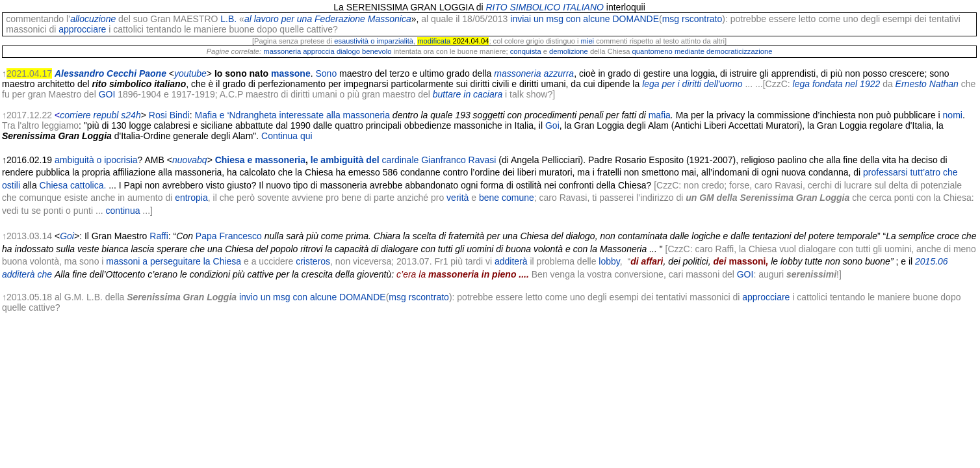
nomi (953, 115)
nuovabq (190, 160)
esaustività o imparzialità (374, 41)
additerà (511, 261)
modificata (434, 41)
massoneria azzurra (534, 73)
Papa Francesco (229, 236)
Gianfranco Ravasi (458, 160)
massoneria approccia (299, 51)
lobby (609, 261)
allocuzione (93, 19)
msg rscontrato (692, 19)
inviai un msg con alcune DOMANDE (585, 19)
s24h (131, 115)
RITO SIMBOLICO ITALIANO (545, 7)
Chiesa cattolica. (73, 185)
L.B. (228, 19)
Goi (552, 125)
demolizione (569, 51)
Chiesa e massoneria (260, 160)
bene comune (507, 198)
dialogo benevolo (364, 51)
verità (458, 198)
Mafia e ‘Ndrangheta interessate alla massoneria (292, 115)
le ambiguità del (365, 160)
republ (106, 115)
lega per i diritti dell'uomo (692, 84)
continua (123, 211)
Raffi (159, 236)
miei (588, 41)
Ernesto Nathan (927, 84)
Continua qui (287, 136)
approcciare (82, 29)
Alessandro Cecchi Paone (110, 73)
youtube (190, 73)
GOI (107, 94)
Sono (327, 73)
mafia (660, 115)
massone (291, 73)
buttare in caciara (468, 94)
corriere (75, 115)
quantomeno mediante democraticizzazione (703, 51)
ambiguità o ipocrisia (96, 160)
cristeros (313, 261)
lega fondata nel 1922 (837, 84)
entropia (191, 198)
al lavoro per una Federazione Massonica (328, 19)
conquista (526, 51)
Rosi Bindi (169, 115)
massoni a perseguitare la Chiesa (174, 261)
